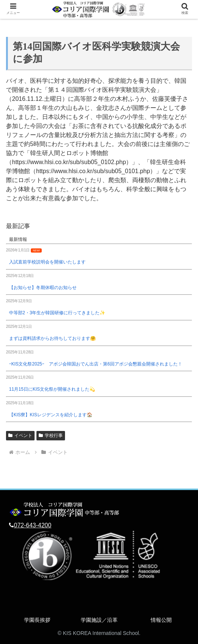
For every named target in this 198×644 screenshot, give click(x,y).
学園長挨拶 (37, 620)
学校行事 (51, 435)
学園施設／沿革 (99, 620)
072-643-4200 (33, 525)
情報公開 (161, 620)
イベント (20, 435)
